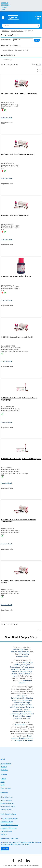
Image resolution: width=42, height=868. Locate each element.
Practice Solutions (6, 831)
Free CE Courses (6, 800)
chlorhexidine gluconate (22, 712)
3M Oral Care (28, 663)
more (15, 676)
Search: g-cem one (17, 31)
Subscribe (5, 849)
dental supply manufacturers (23, 655)
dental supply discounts (20, 652)
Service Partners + (6, 810)
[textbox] (17, 26)
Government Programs (8, 807)
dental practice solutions (24, 740)
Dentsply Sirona (20, 665)
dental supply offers (20, 649)
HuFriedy (24, 667)
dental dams (27, 700)
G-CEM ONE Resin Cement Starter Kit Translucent (18, 154)
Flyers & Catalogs (6, 797)
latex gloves (25, 714)
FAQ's (3, 785)
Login (3, 123)
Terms (3, 782)
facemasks (15, 698)
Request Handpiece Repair (9, 825)
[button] (38, 25)
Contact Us (5, 3)
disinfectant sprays (17, 707)
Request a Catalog (7, 822)
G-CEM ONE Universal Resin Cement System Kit (17, 337)
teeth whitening (26, 698)
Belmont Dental (26, 672)
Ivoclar (31, 667)
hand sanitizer (19, 703)
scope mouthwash (21, 704)
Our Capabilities (6, 764)
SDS (3, 108)
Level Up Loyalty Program (9, 819)
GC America (16, 669)
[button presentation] (40, 64)
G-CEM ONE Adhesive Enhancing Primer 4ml (16, 276)
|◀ (2, 64)
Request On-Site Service (9, 828)
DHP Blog (4, 7)
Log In (3, 10)
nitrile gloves (22, 696)
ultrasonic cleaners (22, 709)
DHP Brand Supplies (25, 682)
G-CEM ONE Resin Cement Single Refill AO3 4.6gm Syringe (21, 459)
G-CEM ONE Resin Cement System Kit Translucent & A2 (20, 93)
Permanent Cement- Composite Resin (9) (15, 50)
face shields (27, 705)
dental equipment (26, 738)
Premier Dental (24, 674)
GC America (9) (7, 60)
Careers (3, 779)
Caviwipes (30, 707)
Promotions (5, 31)
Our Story (4, 767)
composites (15, 714)
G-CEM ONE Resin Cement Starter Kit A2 (15, 215)
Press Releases (6, 788)
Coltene (14, 674)
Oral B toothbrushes (24, 715)
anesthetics (17, 700)
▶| (17, 64)
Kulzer (24, 669)
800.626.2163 (6, 5)
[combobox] (18, 26)
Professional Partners (7, 803)
